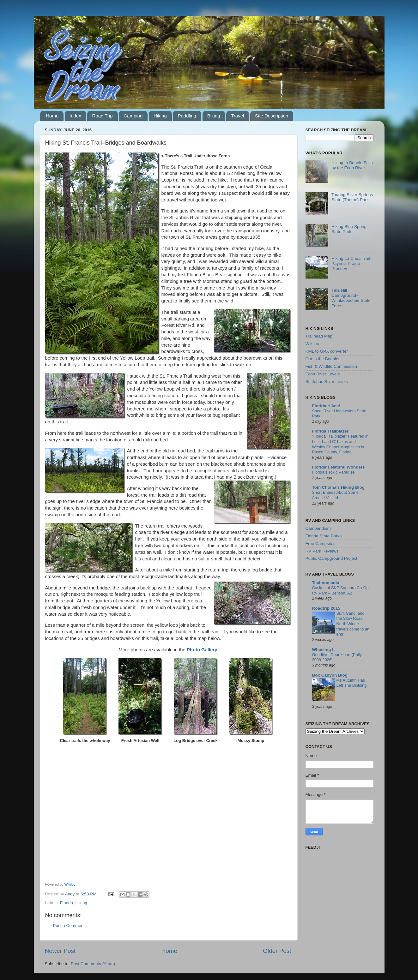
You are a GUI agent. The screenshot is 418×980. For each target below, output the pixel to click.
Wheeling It (324, 650)
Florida (67, 903)
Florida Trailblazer (330, 431)
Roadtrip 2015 (326, 608)
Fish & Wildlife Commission (331, 366)
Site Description (272, 116)
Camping (133, 116)
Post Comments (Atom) (93, 964)
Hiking (160, 116)
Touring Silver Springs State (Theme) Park (352, 197)
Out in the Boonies (323, 359)
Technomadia (326, 583)
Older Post (277, 951)
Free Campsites (321, 544)
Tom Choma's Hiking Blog (338, 487)
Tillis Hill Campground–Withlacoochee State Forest (351, 298)
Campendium (318, 528)
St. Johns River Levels (327, 382)
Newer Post (60, 951)
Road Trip (102, 116)
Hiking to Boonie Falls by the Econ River (352, 165)
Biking (214, 116)
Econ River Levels (323, 374)
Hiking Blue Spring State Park (349, 229)
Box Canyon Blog (330, 675)
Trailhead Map (319, 336)
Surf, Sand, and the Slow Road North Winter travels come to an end (353, 624)
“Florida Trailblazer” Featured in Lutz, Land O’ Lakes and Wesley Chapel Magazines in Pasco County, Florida (340, 444)
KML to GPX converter (327, 351)
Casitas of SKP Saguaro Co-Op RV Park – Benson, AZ (340, 590)
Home (52, 116)
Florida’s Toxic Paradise (333, 472)
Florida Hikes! (326, 406)
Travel (237, 116)
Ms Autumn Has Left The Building (352, 683)
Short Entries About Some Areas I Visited (335, 495)
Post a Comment (69, 926)
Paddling (187, 116)
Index (75, 116)
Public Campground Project (331, 558)
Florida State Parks (324, 536)
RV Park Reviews (322, 551)
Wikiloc (70, 884)
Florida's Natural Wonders (339, 467)
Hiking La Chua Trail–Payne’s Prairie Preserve (352, 263)
